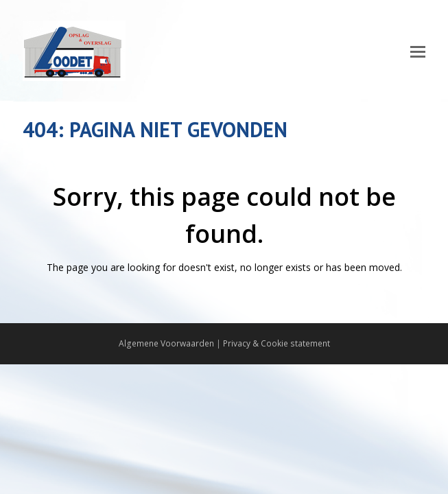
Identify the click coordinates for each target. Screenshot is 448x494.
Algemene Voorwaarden (166, 343)
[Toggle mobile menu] (418, 51)
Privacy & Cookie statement (276, 343)
